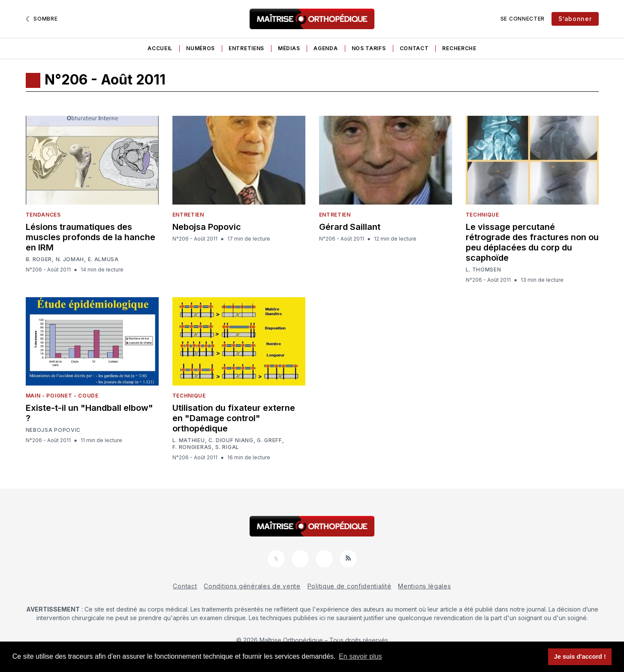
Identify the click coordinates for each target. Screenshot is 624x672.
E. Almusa (103, 259)
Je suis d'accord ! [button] (580, 657)
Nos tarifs (369, 48)
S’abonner (575, 19)
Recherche (459, 48)
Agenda (326, 48)
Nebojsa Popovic (207, 227)
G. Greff (270, 440)
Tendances (43, 215)
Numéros (200, 48)
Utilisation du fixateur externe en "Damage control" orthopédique (234, 418)
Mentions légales (424, 586)
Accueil (160, 48)
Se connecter (523, 19)
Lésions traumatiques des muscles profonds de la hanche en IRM (90, 237)
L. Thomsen (484, 270)
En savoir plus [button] (360, 656)
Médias (289, 48)
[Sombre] (42, 19)
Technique (482, 215)
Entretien (188, 215)
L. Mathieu (189, 440)
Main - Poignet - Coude (62, 396)
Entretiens (246, 48)
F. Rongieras (192, 447)
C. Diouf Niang (231, 440)
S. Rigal (227, 447)
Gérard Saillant (350, 227)
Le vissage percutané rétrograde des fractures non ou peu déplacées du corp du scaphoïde (532, 242)
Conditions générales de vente (252, 586)
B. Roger (39, 259)
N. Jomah (70, 259)
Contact (414, 48)
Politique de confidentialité (350, 586)
